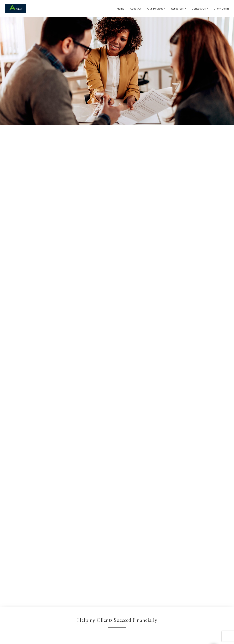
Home (120, 8)
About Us (136, 8)
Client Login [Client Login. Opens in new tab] (221, 8)
